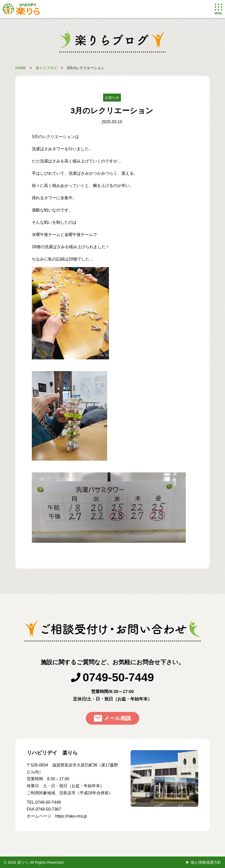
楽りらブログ (46, 68)
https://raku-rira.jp (71, 816)
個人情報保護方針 (206, 862)
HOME (21, 68)
